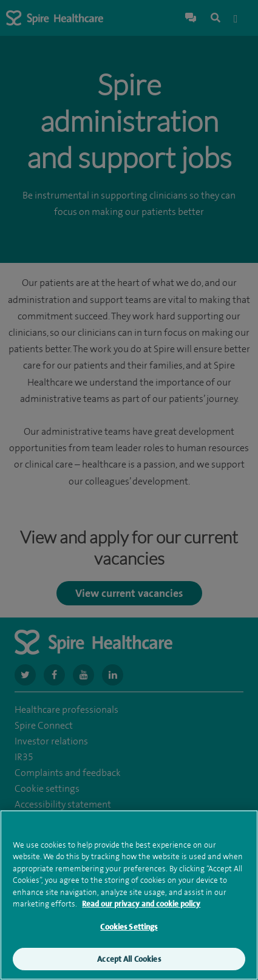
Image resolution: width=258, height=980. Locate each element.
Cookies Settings (129, 929)
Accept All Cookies (129, 961)
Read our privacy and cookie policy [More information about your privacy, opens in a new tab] (141, 906)
